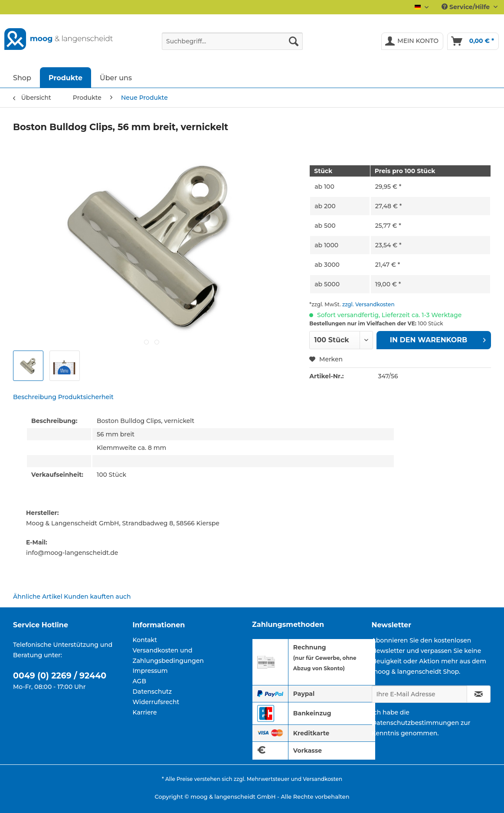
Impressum (150, 671)
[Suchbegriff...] (232, 41)
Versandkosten (322, 779)
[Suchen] (294, 41)
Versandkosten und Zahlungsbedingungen (168, 656)
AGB (140, 681)
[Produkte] (65, 77)
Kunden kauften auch (97, 597)
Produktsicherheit (86, 397)
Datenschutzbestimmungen (416, 723)
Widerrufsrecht (156, 702)
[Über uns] (116, 77)
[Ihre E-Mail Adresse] (419, 694)
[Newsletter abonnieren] (479, 694)
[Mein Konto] (412, 41)
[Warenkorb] (473, 41)
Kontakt (145, 640)
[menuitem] (232, 45)
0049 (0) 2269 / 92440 (60, 676)
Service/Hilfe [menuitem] (466, 7)
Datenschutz (152, 692)
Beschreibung (35, 397)
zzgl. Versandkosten (368, 304)
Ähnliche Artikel (38, 597)
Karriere (145, 712)
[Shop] (22, 77)
